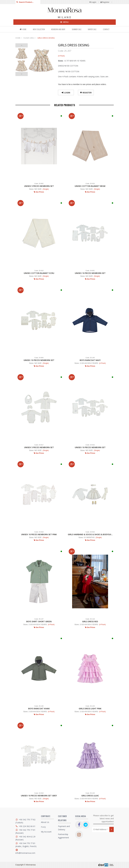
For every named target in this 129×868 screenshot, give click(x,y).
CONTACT (106, 29)
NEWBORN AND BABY (58, 29)
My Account (46, 832)
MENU (64, 22)
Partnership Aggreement (63, 836)
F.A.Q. (43, 827)
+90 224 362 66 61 (27, 826)
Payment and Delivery (64, 828)
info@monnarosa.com (25, 853)
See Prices (39, 192)
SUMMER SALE (77, 29)
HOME (23, 29)
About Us (45, 822)
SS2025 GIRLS (29, 38)
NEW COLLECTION (39, 29)
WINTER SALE (92, 29)
